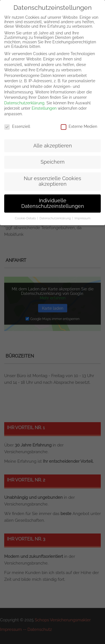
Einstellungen (44, 108)
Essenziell (17, 126)
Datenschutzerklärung (24, 103)
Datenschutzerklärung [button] (55, 218)
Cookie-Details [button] (25, 218)
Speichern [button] (53, 162)
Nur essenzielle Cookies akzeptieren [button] (53, 181)
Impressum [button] (82, 218)
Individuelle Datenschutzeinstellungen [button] (53, 203)
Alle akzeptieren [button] (53, 146)
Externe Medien (79, 126)
